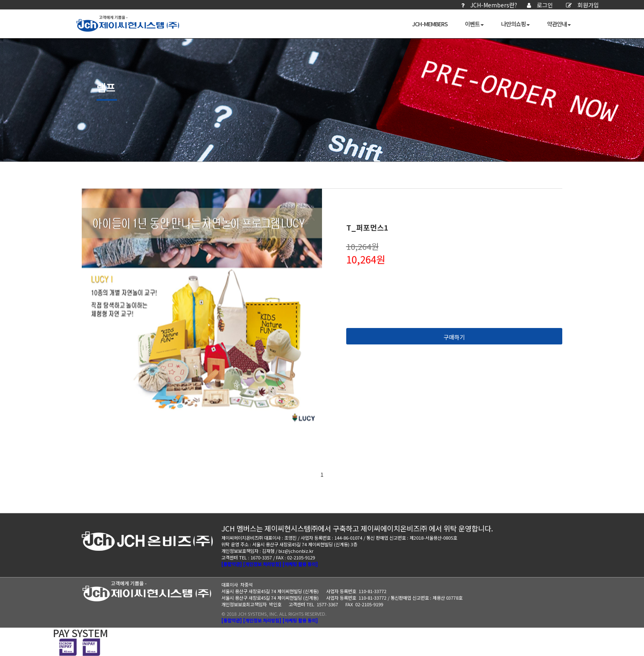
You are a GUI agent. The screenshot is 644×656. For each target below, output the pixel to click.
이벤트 (474, 24)
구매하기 (454, 337)
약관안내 (559, 24)
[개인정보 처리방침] (262, 564)
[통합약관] (232, 564)
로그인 (540, 5)
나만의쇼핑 (515, 24)
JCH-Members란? (489, 5)
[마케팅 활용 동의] (300, 564)
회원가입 (582, 5)
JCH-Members (430, 24)
